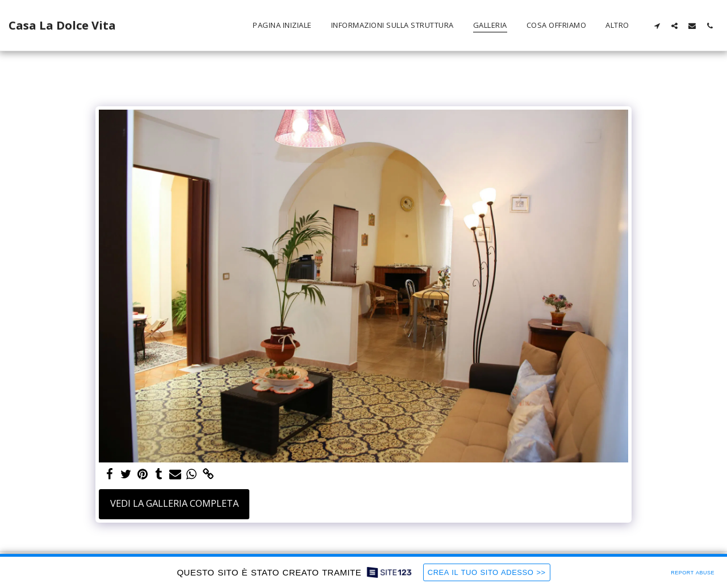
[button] (657, 26)
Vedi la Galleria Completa (174, 503)
